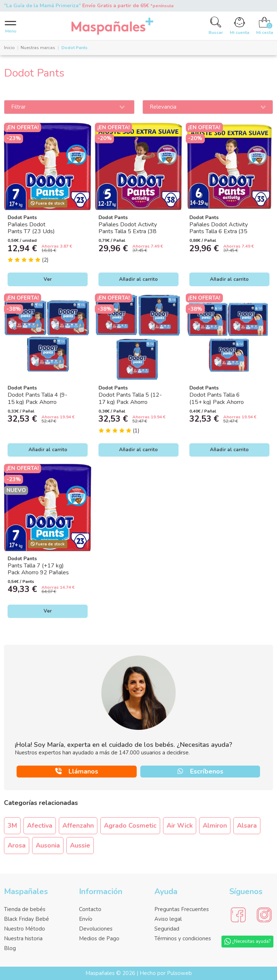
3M (12, 826)
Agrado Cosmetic (130, 826)
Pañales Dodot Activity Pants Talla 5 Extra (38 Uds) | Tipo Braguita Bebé (131, 231)
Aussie (80, 845)
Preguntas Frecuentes (182, 909)
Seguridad (167, 929)
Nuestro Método (25, 929)
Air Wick (180, 826)
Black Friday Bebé (27, 919)
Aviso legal (168, 919)
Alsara (247, 826)
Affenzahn (78, 826)
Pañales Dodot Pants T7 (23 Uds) (31, 228)
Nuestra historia (23, 938)
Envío (86, 919)
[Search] (216, 26)
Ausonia (48, 845)
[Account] (240, 26)
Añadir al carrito (138, 279)
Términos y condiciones (183, 938)
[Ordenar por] (208, 107)
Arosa (17, 845)
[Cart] (264, 26)
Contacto (90, 909)
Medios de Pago (99, 938)
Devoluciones (96, 929)
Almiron (215, 826)
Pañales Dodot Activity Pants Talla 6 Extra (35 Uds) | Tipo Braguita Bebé (222, 231)
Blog (10, 948)
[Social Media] (238, 915)
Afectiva (40, 826)
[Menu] (11, 26)
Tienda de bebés (25, 909)
